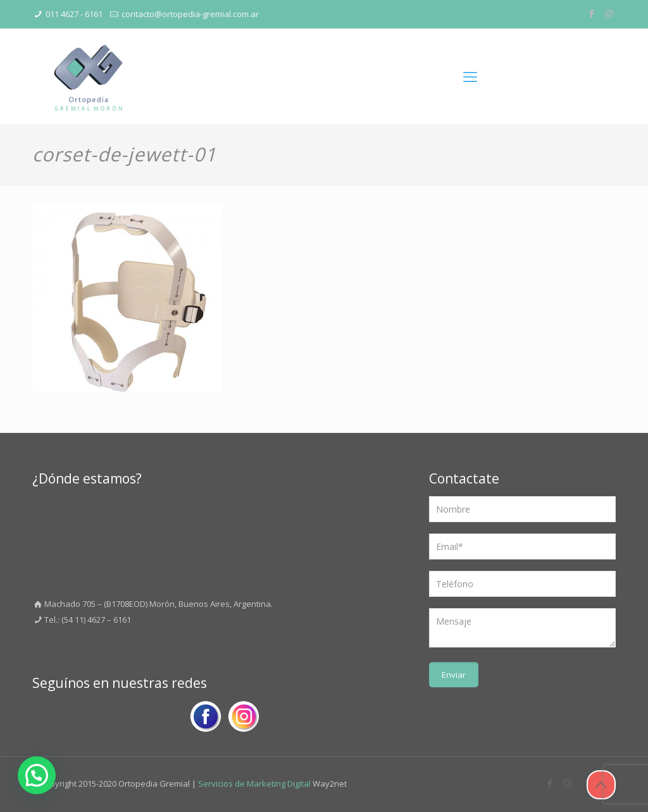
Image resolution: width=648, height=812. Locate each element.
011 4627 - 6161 (74, 14)
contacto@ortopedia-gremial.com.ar (190, 14)
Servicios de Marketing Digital (254, 784)
